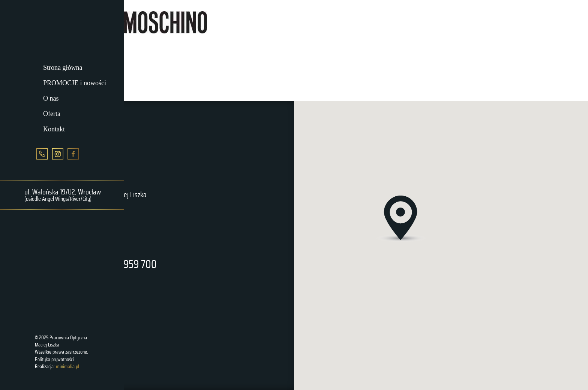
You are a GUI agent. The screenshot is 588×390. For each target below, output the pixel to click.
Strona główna (63, 68)
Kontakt (54, 129)
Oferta (52, 114)
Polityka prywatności (54, 360)
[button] (401, 220)
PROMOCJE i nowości (75, 83)
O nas (51, 98)
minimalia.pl (67, 367)
